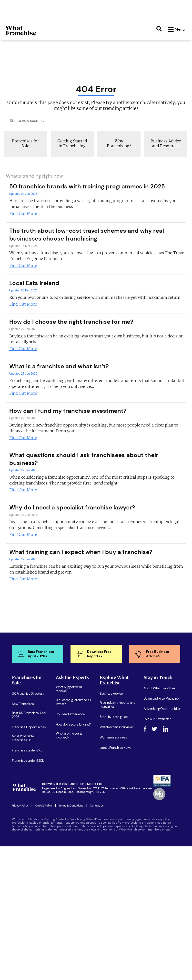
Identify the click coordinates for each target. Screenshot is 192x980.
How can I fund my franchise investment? (68, 411)
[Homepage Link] (21, 35)
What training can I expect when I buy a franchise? (81, 552)
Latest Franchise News (116, 748)
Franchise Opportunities (29, 728)
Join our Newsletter (157, 720)
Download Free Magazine (161, 699)
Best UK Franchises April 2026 (29, 715)
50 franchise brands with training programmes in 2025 (87, 187)
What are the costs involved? (69, 736)
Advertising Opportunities (162, 709)
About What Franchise (159, 689)
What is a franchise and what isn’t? (59, 367)
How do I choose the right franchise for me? (71, 322)
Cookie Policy (44, 806)
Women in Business (113, 738)
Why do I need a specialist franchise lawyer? (72, 508)
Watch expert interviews (117, 728)
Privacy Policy (20, 806)
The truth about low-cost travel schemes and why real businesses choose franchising (87, 235)
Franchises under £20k (28, 761)
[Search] (159, 29)
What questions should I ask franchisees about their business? (84, 459)
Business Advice (111, 694)
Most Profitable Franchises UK (23, 739)
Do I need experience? (71, 715)
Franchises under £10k (28, 751)
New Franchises (23, 704)
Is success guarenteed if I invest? (73, 703)
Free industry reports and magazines (118, 705)
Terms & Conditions (71, 806)
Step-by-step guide (114, 717)
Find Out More (23, 214)
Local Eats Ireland (34, 283)
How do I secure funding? (73, 725)
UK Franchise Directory (28, 694)
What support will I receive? (69, 690)
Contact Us (97, 806)
